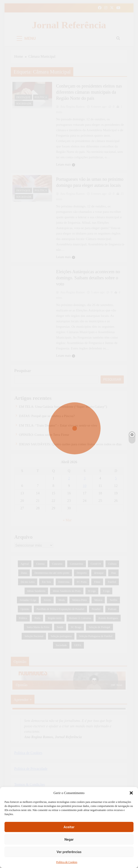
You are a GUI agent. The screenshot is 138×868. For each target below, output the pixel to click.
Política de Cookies (67, 862)
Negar (69, 840)
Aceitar (69, 827)
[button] (131, 793)
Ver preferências (69, 852)
